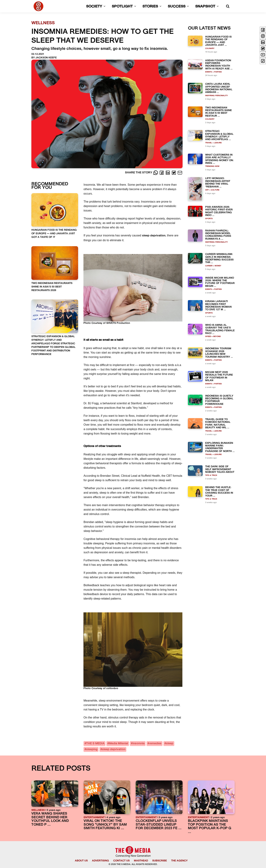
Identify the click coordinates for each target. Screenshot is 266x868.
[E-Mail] (180, 173)
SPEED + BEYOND (213, 337)
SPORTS (209, 219)
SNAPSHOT (208, 7)
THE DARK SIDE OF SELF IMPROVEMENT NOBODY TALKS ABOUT (220, 469)
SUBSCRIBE (160, 861)
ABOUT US (81, 861)
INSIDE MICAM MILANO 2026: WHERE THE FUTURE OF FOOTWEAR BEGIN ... (220, 282)
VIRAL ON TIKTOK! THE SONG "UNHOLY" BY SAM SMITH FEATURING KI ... (105, 825)
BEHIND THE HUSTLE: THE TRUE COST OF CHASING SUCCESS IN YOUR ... (219, 492)
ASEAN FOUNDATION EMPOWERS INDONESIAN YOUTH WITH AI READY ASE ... (219, 65)
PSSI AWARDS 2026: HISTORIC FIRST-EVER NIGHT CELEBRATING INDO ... (219, 211)
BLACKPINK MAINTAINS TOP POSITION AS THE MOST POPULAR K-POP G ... (210, 827)
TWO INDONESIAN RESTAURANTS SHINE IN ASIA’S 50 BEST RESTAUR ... (218, 112)
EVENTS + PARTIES (213, 72)
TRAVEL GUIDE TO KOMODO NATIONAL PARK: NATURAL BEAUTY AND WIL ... (218, 424)
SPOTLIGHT (125, 7)
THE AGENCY (179, 861)
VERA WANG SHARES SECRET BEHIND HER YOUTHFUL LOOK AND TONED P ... (50, 819)
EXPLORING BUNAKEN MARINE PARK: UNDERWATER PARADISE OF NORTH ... (220, 447)
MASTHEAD (141, 861)
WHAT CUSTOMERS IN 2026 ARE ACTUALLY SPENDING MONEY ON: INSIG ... (219, 159)
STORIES (153, 7)
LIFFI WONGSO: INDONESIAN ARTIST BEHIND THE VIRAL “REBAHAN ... (218, 183)
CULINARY (210, 49)
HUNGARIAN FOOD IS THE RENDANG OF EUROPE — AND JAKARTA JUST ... (218, 41)
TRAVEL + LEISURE (213, 143)
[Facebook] (162, 173)
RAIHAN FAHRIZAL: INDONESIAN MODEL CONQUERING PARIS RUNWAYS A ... (218, 235)
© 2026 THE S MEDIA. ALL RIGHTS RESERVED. (133, 864)
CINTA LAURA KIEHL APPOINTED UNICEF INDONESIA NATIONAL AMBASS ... (219, 88)
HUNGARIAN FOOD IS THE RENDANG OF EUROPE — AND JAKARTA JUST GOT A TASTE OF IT (54, 234)
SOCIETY (96, 7)
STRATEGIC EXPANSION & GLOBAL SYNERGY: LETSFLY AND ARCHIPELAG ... (219, 135)
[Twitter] (174, 173)
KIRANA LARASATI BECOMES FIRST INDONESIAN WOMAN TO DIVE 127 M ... (218, 306)
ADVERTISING (100, 861)
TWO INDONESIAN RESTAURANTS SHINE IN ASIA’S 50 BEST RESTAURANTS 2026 (52, 287)
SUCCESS (179, 7)
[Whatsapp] (156, 173)
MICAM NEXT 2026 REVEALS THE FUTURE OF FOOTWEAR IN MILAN (219, 376)
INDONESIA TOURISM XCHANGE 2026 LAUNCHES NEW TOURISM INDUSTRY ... (219, 353)
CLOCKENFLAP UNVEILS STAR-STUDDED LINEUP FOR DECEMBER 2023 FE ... (159, 825)
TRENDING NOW (212, 166)
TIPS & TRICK (211, 475)
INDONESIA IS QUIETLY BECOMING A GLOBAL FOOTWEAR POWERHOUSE (219, 400)
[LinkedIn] (168, 173)
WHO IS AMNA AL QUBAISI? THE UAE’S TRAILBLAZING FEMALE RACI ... (220, 329)
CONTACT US (121, 861)
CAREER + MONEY (213, 266)
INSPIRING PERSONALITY (217, 96)
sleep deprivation (154, 236)
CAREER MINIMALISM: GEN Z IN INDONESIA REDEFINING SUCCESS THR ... (219, 258)
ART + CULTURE (212, 190)
